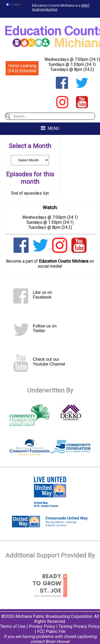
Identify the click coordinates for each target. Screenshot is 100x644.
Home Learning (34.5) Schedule (22, 68)
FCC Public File (51, 631)
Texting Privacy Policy (79, 626)
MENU (50, 128)
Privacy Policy (42, 626)
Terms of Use (13, 626)
